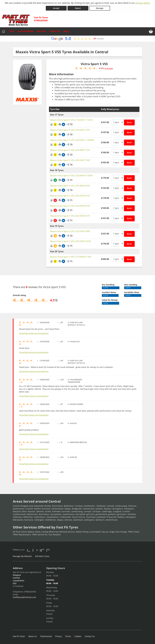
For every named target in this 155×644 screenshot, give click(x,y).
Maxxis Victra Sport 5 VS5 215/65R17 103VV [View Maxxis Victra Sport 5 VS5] (71, 120)
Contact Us (55, 31)
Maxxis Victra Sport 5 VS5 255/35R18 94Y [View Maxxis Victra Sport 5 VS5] (70, 206)
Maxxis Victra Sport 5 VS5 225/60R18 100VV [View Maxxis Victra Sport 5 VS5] (71, 175)
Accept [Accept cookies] (56, 8)
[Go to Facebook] (29, 550)
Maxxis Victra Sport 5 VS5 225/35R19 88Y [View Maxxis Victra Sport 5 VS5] (70, 231)
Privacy (59, 636)
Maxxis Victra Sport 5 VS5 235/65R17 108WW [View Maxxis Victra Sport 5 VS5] (72, 140)
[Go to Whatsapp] (48, 550)
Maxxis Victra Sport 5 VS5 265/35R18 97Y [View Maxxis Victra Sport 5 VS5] (70, 216)
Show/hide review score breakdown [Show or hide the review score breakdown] (34, 333)
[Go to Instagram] (35, 550)
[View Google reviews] (77, 39)
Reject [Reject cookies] (78, 8)
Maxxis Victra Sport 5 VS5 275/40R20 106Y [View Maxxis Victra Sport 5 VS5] (71, 257)
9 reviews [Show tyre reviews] (109, 68)
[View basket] (151, 31)
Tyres (12, 31)
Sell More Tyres (42, 556)
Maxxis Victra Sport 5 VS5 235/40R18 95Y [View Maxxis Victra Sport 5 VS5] (70, 186)
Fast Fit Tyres (19, 636)
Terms (68, 636)
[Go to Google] (42, 550)
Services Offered (26, 31)
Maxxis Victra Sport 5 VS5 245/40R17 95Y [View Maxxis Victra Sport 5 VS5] (70, 150)
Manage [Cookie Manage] (100, 8)
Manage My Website (22, 556)
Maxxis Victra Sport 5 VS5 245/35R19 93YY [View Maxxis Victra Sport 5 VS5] (71, 241)
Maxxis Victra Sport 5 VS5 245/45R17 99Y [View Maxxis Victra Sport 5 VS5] (70, 160)
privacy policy (143, 3)
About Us (41, 31)
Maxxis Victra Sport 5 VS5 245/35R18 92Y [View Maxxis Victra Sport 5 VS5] (70, 196)
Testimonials (46, 636)
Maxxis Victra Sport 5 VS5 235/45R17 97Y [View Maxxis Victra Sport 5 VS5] (70, 130)
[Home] (3, 31)
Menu (66, 31)
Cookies (78, 636)
